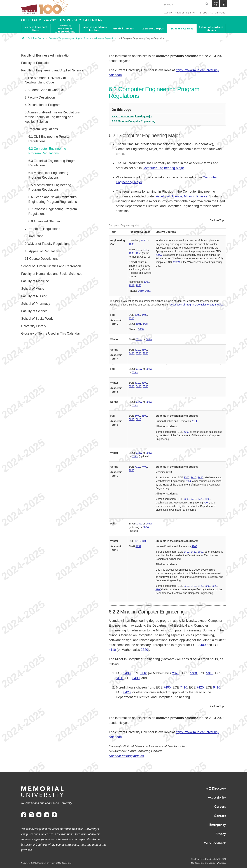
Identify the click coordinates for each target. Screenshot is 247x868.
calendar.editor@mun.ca (126, 756)
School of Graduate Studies (211, 29)
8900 (158, 589)
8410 (186, 552)
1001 (131, 285)
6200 (186, 432)
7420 (200, 477)
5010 (137, 383)
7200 (186, 477)
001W (139, 339)
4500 (138, 353)
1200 (131, 244)
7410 (193, 477)
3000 (141, 329)
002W (149, 339)
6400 (137, 416)
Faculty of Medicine (35, 281)
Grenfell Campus (123, 29)
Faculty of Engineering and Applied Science (52, 70)
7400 (144, 467)
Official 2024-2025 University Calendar (62, 20)
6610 (138, 419)
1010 (138, 249)
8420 (193, 552)
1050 (144, 241)
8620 (214, 586)
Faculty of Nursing (34, 296)
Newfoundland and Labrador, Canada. (208, 863)
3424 (145, 324)
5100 (144, 383)
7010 (137, 467)
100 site (53, 7)
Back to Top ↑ (218, 220)
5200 (131, 386)
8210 (186, 586)
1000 (146, 282)
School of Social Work (37, 319)
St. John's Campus (182, 29)
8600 (200, 552)
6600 (131, 419)
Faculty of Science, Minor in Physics (182, 196)
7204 (188, 481)
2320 (145, 650)
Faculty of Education (36, 63)
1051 (148, 291)
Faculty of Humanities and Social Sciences (52, 274)
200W (159, 255)
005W (135, 456)
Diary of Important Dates (36, 29)
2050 (138, 285)
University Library (34, 326)
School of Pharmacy (36, 304)
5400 (138, 386)
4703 (194, 546)
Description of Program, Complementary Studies (196, 305)
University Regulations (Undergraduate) (65, 29)
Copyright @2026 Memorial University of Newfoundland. (47, 863)
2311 (194, 421)
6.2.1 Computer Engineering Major (132, 116)
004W (135, 405)
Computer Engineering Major (163, 168)
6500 (144, 416)
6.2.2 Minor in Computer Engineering (134, 121)
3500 (131, 318)
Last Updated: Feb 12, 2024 (213, 859)
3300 (137, 315)
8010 (137, 541)
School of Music (33, 289)
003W (135, 372)
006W (146, 527)
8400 (144, 541)
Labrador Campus (153, 29)
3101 (138, 324)
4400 (131, 353)
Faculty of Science (34, 311)
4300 (144, 350)
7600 (131, 470)
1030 (131, 253)
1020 (145, 249)
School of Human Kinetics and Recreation (51, 266)
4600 (145, 353)
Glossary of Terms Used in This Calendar (51, 333)
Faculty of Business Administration (46, 55)
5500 (145, 386)
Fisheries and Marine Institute (94, 29)
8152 (138, 546)
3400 (144, 315)
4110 (137, 350)
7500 (207, 499)
